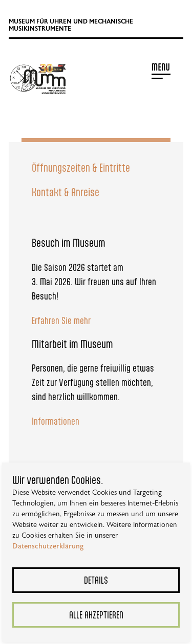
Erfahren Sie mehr (61, 320)
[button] (125, 71)
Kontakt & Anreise (66, 192)
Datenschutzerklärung (48, 546)
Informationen (56, 421)
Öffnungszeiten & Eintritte (81, 167)
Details (96, 580)
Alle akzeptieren (96, 615)
